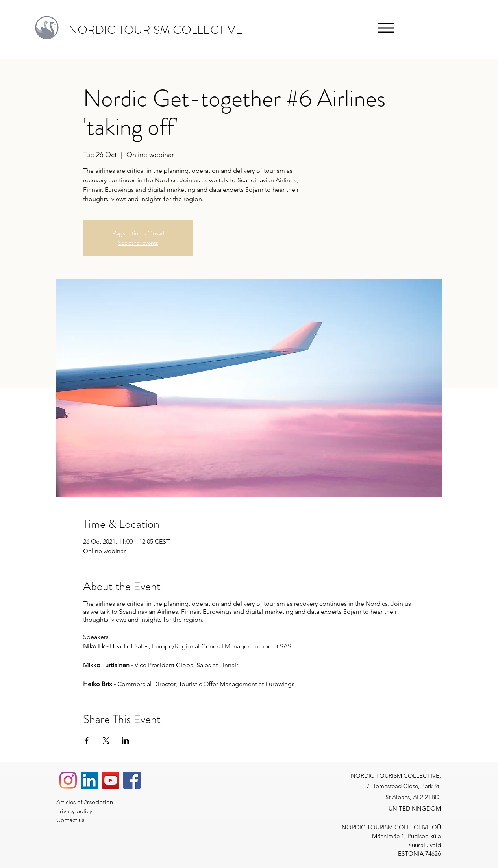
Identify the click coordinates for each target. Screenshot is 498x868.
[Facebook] (132, 780)
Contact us (70, 820)
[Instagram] (68, 780)
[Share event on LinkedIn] (125, 740)
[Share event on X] (106, 740)
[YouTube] (111, 780)
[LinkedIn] (89, 780)
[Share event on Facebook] (87, 740)
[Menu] (386, 28)
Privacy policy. (76, 811)
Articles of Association (86, 802)
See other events (138, 243)
